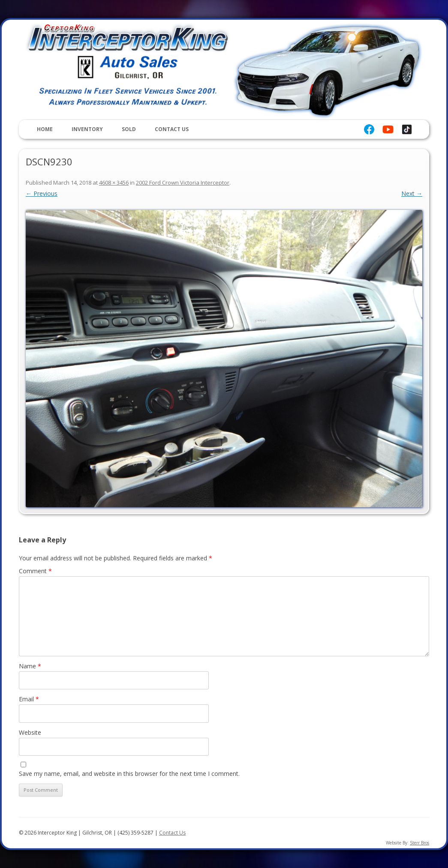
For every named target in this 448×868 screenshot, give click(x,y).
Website (30, 732)
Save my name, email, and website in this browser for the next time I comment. (129, 774)
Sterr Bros (419, 843)
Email (29, 699)
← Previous (42, 193)
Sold (129, 129)
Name (30, 666)
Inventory (87, 129)
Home (45, 129)
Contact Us (172, 129)
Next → (412, 193)
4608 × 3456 (114, 183)
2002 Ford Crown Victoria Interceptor (183, 183)
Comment (35, 571)
